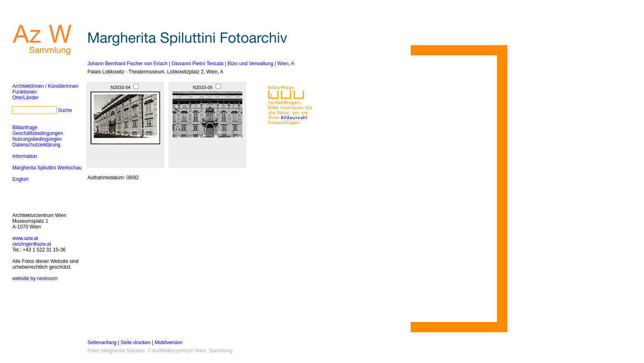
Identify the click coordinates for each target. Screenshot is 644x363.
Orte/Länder (25, 98)
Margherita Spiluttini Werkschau (47, 168)
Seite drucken (136, 342)
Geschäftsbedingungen (38, 133)
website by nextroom (35, 279)
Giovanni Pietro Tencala (198, 64)
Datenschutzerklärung (36, 145)
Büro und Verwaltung (250, 64)
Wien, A (286, 64)
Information (25, 156)
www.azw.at (25, 238)
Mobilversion (169, 342)
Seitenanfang (102, 342)
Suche (65, 110)
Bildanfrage (25, 128)
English (20, 179)
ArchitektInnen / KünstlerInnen (45, 86)
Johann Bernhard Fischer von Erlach (128, 64)
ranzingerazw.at (32, 244)
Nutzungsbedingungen (37, 139)
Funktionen (24, 92)
